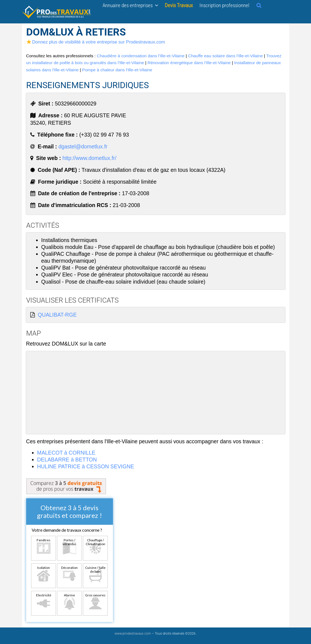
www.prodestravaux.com (133, 634)
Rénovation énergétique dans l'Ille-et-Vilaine (189, 63)
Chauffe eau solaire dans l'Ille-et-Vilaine (225, 56)
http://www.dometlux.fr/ (90, 158)
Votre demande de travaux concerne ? (67, 530)
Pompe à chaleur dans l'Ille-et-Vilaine (117, 70)
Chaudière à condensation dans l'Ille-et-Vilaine (141, 56)
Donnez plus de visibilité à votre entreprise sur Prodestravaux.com (96, 42)
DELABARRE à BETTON (67, 460)
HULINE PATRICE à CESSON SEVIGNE (86, 466)
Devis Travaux (179, 5)
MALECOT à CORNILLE (66, 453)
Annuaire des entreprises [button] (130, 5)
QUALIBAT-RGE (57, 315)
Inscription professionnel (224, 5)
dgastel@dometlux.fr (83, 146)
